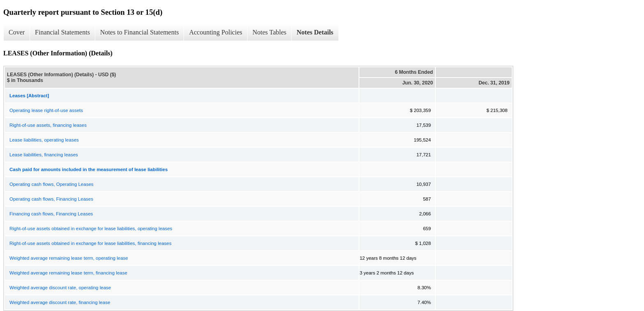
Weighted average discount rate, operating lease (60, 288)
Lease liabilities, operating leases (44, 140)
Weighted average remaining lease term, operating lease (69, 258)
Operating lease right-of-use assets (46, 110)
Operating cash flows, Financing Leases (51, 199)
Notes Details (315, 32)
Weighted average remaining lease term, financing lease (68, 273)
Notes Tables (270, 32)
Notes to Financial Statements (140, 32)
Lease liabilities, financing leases (44, 155)
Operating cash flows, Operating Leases (52, 184)
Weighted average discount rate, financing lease (60, 302)
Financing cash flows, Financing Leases (51, 214)
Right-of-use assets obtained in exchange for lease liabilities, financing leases (90, 243)
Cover (17, 32)
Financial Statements (62, 32)
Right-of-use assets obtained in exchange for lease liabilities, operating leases (91, 229)
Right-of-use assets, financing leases (48, 125)
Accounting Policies (215, 32)
